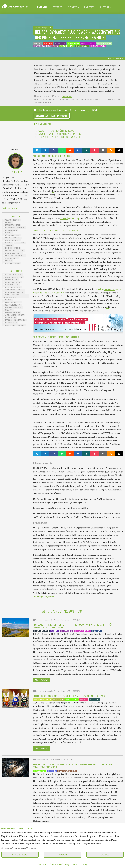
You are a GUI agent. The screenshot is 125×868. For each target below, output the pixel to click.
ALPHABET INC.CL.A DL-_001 (13, 292)
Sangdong (8, 245)
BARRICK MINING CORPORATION (14, 320)
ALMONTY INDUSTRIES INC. (13, 277)
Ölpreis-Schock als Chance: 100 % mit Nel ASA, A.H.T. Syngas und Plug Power (69, 696)
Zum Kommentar (41, 680)
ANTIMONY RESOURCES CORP (14, 315)
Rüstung (7, 233)
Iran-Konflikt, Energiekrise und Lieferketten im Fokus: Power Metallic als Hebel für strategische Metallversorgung (73, 626)
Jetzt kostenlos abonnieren (52, 116)
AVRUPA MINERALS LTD (12, 302)
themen (58, 7)
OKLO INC (7, 300)
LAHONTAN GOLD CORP (12, 312)
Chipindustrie (9, 250)
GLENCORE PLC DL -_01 (12, 305)
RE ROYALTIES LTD (10, 280)
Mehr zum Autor (10, 208)
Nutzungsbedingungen (44, 596)
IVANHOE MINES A (10, 323)
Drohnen (7, 222)
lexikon (74, 7)
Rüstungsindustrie (11, 235)
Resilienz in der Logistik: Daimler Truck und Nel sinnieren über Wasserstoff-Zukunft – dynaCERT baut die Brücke (74, 766)
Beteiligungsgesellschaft (14, 256)
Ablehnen (105, 855)
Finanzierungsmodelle (12, 253)
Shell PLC (8, 310)
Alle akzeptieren (20, 855)
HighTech (8, 261)
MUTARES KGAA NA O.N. (12, 282)
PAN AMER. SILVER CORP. (12, 307)
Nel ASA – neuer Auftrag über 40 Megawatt (57, 131)
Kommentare (42, 7)
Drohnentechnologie (12, 225)
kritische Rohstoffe (12, 248)
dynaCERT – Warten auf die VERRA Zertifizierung (59, 134)
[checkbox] (2, 848)
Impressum (43, 864)
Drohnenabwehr (10, 230)
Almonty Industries (11, 240)
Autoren (106, 7)
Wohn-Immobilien (10, 258)
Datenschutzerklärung (60, 864)
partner (89, 7)
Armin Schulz (66, 96)
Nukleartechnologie (12, 263)
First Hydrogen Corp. (12, 287)
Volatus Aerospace (11, 220)
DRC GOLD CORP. (10, 318)
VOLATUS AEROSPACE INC (13, 274)
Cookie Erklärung (79, 864)
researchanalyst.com (70, 218)
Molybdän (20, 243)
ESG (21, 250)
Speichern (63, 855)
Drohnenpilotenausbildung (14, 228)
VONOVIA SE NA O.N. (11, 285)
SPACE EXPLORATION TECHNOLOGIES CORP (11, 296)
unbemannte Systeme (12, 238)
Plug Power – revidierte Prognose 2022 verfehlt (60, 137)
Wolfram (8, 243)
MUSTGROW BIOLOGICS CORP (14, 325)
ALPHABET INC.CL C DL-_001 (13, 290)
